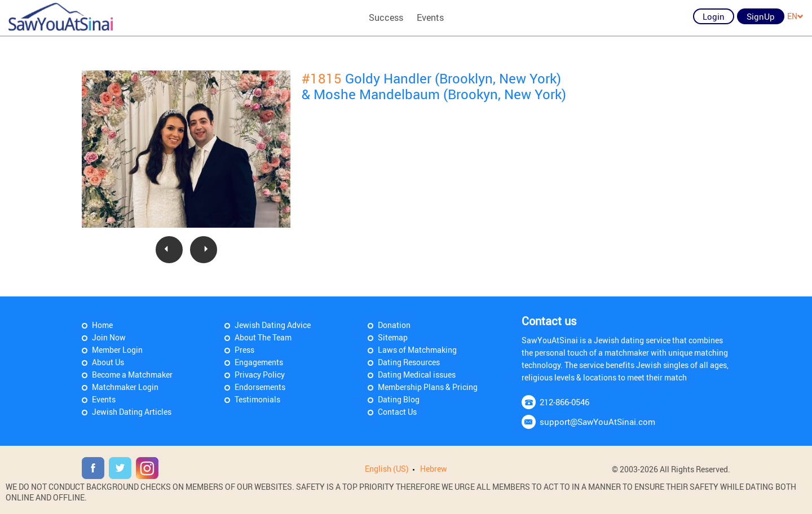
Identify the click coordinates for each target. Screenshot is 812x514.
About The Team (263, 337)
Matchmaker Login (125, 387)
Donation (394, 325)
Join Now (109, 337)
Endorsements (260, 387)
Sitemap (393, 337)
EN (795, 16)
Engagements (259, 362)
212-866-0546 (564, 402)
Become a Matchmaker (132, 375)
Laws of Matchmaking (417, 350)
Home (102, 325)
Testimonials (257, 399)
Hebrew (434, 469)
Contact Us (397, 412)
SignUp (761, 16)
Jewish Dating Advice (273, 325)
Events (430, 17)
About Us (108, 362)
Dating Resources (409, 362)
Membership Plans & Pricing (428, 387)
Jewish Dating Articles (132, 412)
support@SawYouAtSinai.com (597, 422)
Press (244, 350)
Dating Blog (399, 399)
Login (714, 16)
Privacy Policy (260, 375)
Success (386, 17)
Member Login (117, 350)
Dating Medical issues (417, 375)
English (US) (387, 469)
